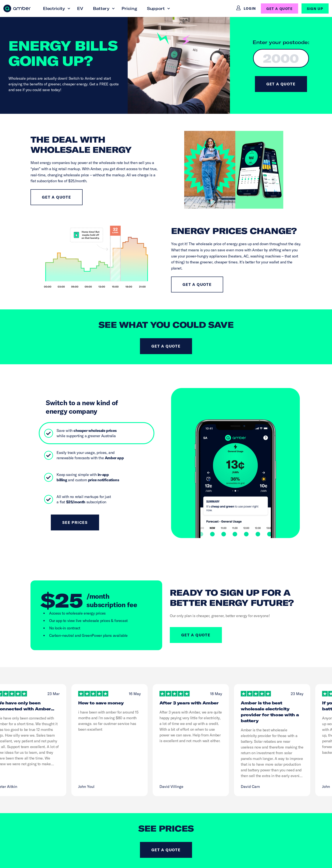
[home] (17, 8)
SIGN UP (315, 9)
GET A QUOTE (280, 9)
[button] (55, 9)
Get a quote (57, 197)
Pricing (129, 8)
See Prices (75, 522)
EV (80, 8)
